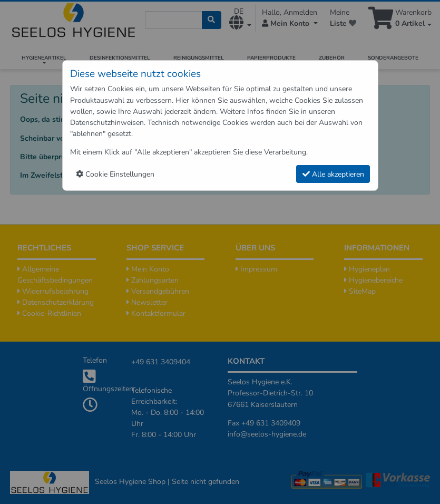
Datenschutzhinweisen (107, 123)
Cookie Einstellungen (115, 174)
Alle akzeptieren (333, 174)
